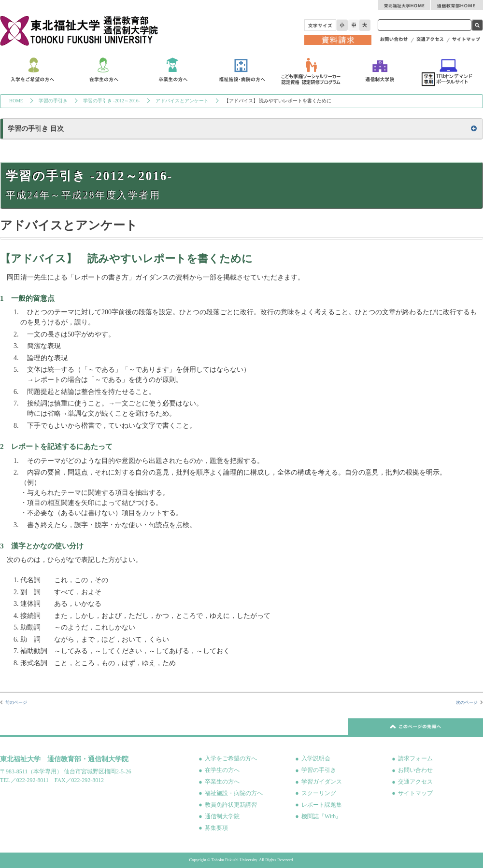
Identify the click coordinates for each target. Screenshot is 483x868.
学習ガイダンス (322, 782)
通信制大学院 (222, 816)
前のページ (16, 702)
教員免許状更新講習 (231, 805)
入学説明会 (316, 758)
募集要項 (216, 828)
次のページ (467, 702)
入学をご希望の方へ (231, 758)
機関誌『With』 (321, 816)
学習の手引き (53, 101)
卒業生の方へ (222, 782)
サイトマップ (415, 793)
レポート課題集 (322, 805)
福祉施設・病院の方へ (234, 793)
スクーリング (319, 793)
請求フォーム (415, 758)
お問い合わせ (415, 770)
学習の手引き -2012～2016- (112, 101)
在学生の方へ (222, 770)
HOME (16, 101)
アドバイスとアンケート (182, 101)
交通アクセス (415, 782)
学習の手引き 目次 (36, 129)
